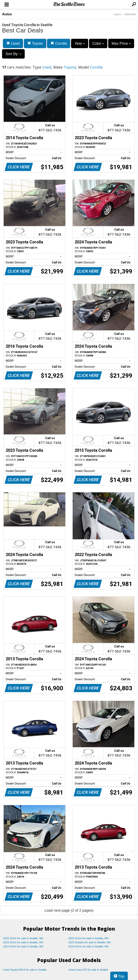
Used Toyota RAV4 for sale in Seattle (25, 970)
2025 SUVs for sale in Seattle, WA (23, 938)
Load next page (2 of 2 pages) (69, 910)
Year (80, 43)
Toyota (35, 43)
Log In (117, 14)
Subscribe (130, 14)
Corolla (59, 43)
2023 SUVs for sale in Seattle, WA (23, 942)
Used (13, 43)
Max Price (121, 43)
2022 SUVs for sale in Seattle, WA (23, 946)
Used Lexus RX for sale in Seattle (88, 970)
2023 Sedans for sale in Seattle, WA (90, 942)
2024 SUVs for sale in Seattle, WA (89, 938)
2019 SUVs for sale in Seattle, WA (89, 946)
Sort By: (13, 54)
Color (98, 43)
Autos (7, 14)
